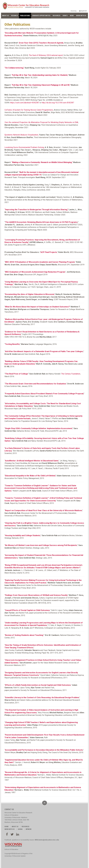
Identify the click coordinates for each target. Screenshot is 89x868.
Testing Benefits (12, 344)
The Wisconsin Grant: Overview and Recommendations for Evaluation (36, 384)
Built (21, 172)
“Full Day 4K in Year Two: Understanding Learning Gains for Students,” (40, 75)
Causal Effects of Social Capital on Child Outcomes (27, 610)
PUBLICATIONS (25, 15)
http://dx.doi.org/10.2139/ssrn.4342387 (58, 103)
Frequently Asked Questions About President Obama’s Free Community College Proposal (44, 394)
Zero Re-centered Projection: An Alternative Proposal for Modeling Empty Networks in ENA (41, 122)
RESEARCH (15, 15)
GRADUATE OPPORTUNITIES (41, 15)
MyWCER (84, 11)
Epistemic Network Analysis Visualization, (22, 135)
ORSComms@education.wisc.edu (47, 840)
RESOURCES (57, 15)
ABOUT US (6, 15)
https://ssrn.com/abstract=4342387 (25, 103)
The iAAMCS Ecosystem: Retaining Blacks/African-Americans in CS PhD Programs (41, 222)
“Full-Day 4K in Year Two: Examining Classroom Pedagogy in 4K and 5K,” (41, 85)
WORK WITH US (81, 15)
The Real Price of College (17, 374)
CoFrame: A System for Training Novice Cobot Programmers (29, 110)
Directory (74, 11)
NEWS (72, 15)
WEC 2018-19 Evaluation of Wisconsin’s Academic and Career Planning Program (40, 262)
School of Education (11, 849)
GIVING (20, 829)
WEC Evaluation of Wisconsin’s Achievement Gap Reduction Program (35, 272)
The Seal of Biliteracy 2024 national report (46, 55)
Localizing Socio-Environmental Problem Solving (24, 147)
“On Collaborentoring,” (14, 68)
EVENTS (65, 15)
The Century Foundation (71, 374)
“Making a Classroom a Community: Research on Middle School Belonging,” (42, 162)
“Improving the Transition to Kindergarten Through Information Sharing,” (37, 210)
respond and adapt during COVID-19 (26, 175)
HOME (6, 826)
